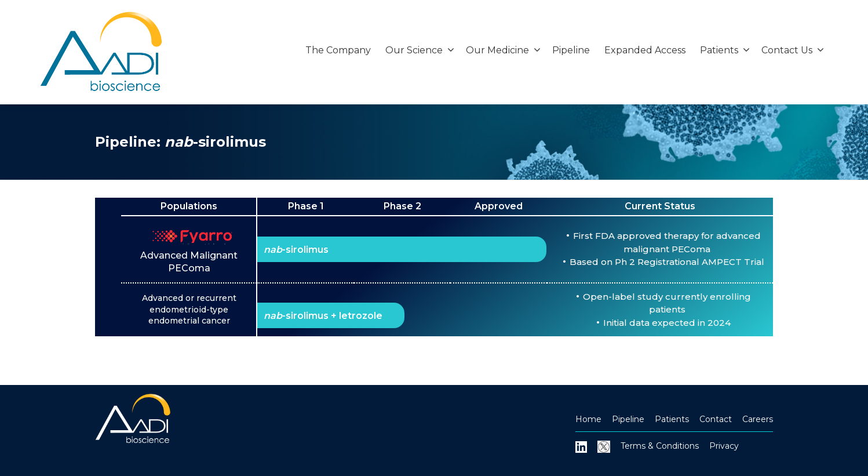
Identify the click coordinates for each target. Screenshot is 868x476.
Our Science (420, 50)
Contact (716, 419)
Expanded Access (645, 50)
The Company (338, 50)
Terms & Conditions (660, 446)
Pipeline (571, 50)
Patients (725, 50)
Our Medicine (503, 50)
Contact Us (793, 50)
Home (588, 419)
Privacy (724, 446)
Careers (758, 419)
